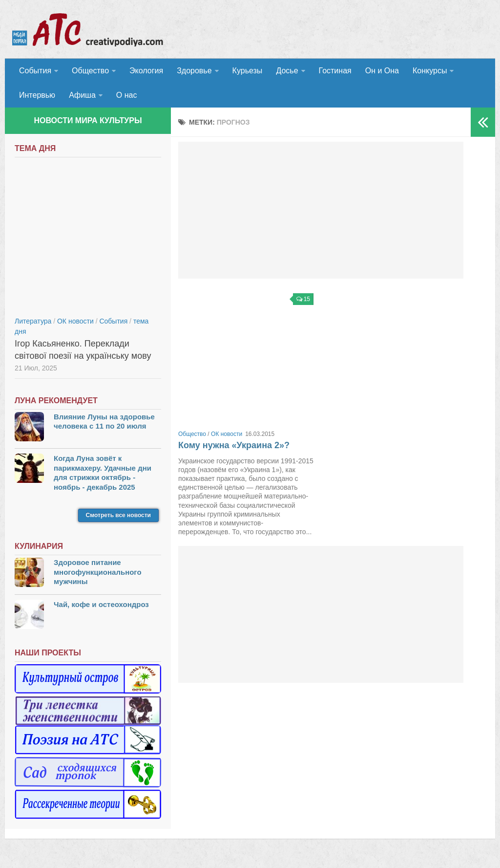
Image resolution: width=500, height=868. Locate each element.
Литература (33, 321)
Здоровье (194, 71)
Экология (146, 71)
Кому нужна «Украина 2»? (234, 445)
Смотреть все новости (118, 515)
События (35, 71)
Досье (287, 71)
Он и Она (382, 71)
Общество (90, 71)
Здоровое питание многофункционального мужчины (98, 572)
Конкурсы (430, 71)
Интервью (37, 95)
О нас (127, 95)
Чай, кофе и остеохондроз (101, 604)
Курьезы (248, 71)
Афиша (82, 95)
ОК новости (227, 434)
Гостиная (335, 71)
